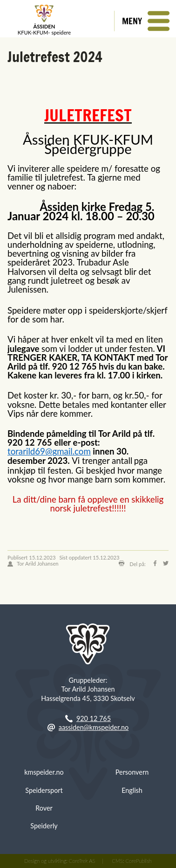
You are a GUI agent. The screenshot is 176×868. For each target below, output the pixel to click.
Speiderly (44, 826)
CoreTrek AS (82, 861)
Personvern (132, 772)
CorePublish (138, 861)
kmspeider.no (44, 772)
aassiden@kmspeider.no (94, 727)
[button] (145, 21)
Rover (44, 808)
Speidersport (44, 790)
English (132, 790)
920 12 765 (94, 718)
